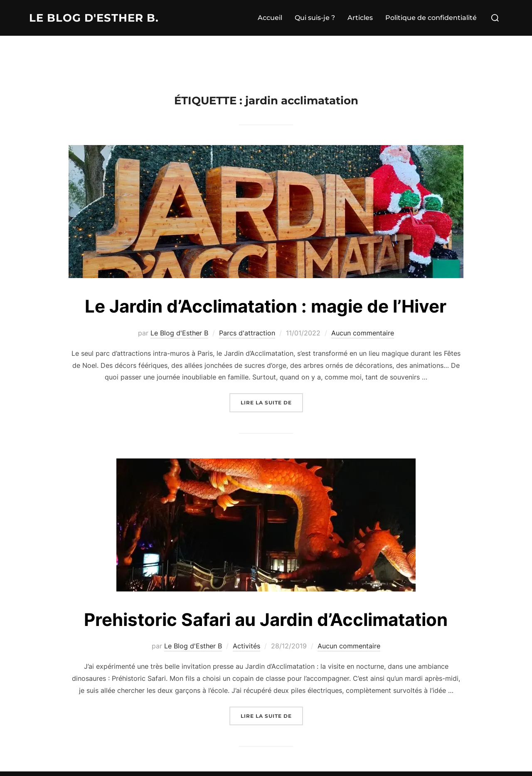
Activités (246, 646)
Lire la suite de (272, 402)
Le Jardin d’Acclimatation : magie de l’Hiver (266, 306)
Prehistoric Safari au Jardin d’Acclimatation (266, 620)
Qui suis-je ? (315, 18)
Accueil (270, 18)
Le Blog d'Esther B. (94, 18)
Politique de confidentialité (431, 18)
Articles (360, 18)
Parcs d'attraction (247, 333)
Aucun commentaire (363, 333)
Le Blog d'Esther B (179, 333)
